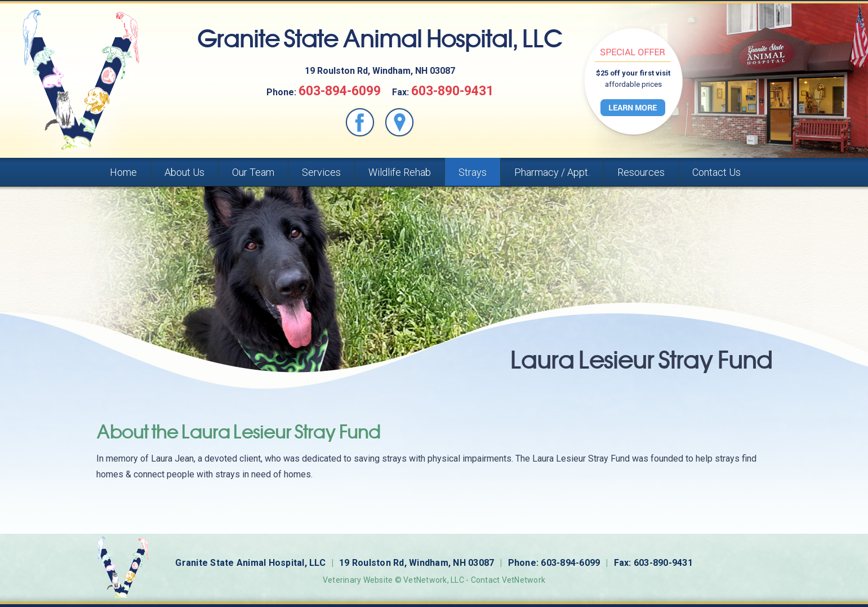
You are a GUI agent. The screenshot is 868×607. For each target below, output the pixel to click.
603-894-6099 (340, 91)
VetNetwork (425, 580)
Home (123, 172)
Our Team (253, 172)
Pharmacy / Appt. (552, 172)
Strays (473, 172)
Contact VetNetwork (508, 580)
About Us (184, 172)
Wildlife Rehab (400, 172)
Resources (641, 172)
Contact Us (716, 172)
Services (321, 172)
